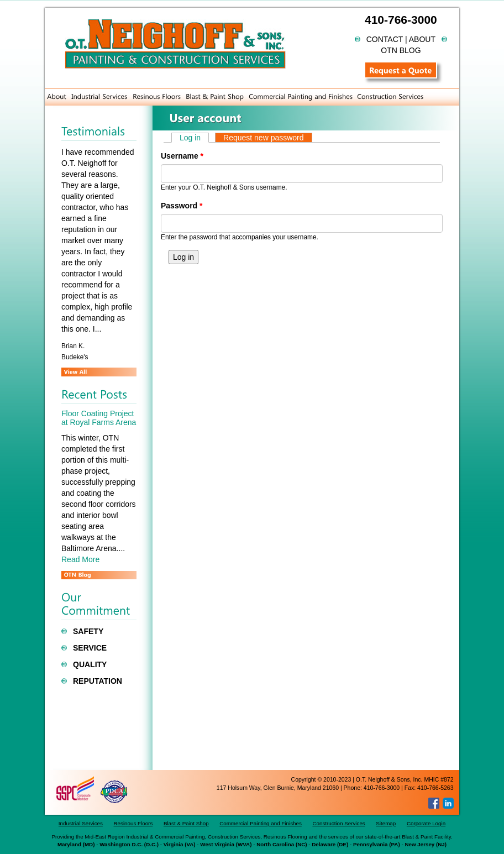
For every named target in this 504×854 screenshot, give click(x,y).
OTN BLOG (401, 50)
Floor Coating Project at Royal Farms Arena (99, 418)
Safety (88, 631)
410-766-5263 (435, 788)
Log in (194, 138)
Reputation (98, 681)
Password (182, 206)
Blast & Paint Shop (186, 823)
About (422, 39)
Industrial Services (81, 823)
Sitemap (386, 823)
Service (90, 648)
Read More (80, 559)
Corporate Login (426, 823)
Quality (90, 664)
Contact (385, 39)
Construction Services (338, 823)
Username (182, 156)
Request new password (264, 138)
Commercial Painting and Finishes (261, 823)
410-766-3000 (401, 20)
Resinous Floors (133, 823)
